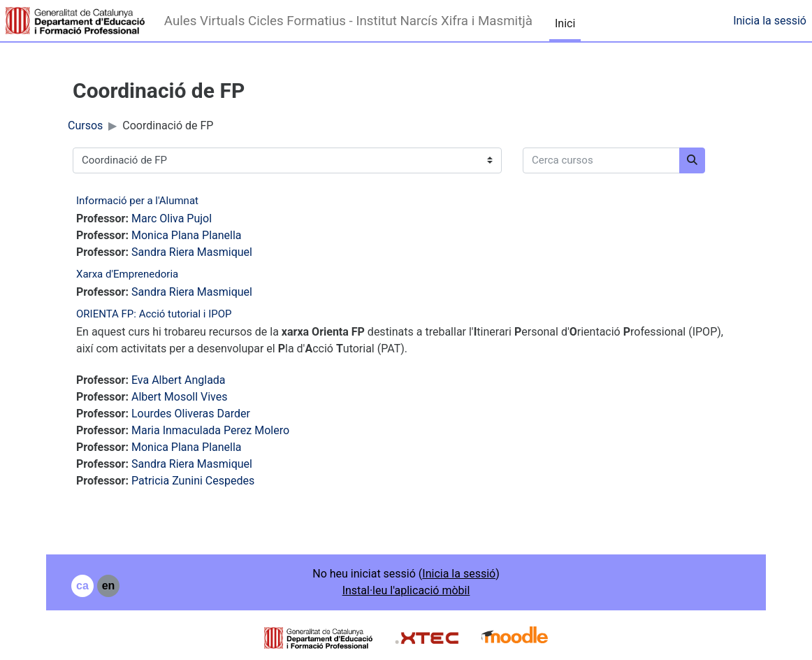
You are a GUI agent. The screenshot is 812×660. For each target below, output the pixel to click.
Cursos (85, 125)
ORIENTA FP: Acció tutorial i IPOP (154, 314)
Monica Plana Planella (187, 235)
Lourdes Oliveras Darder (191, 414)
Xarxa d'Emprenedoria (127, 274)
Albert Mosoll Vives (180, 397)
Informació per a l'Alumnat (137, 201)
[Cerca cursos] (601, 160)
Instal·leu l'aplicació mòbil (406, 590)
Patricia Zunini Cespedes (193, 481)
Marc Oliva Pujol (172, 218)
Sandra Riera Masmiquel (192, 252)
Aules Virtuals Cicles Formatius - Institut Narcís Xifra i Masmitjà (348, 21)
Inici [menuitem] (565, 23)
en (109, 586)
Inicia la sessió (770, 21)
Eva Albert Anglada (179, 380)
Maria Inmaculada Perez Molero (210, 430)
